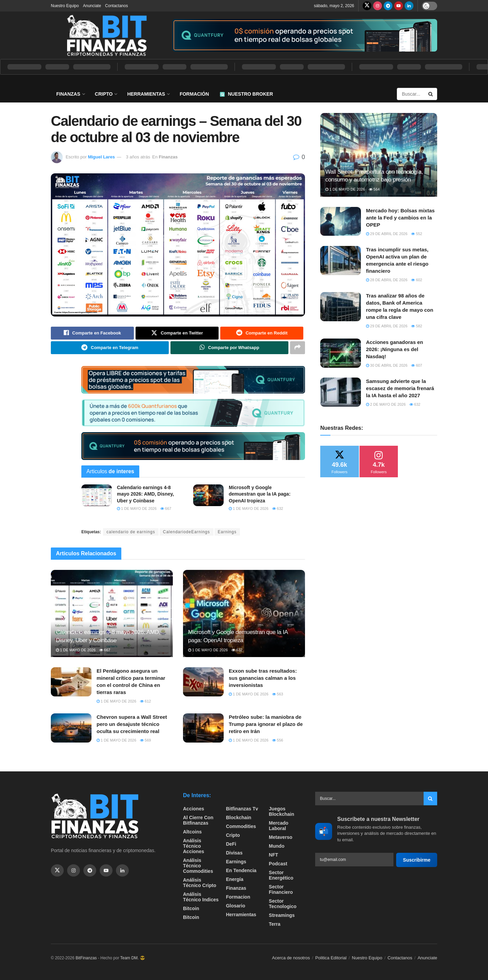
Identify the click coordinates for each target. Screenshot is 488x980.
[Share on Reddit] (262, 333)
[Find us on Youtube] (399, 6)
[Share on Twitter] (177, 333)
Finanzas (68, 94)
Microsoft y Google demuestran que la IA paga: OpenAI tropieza (260, 494)
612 (145, 702)
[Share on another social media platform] (298, 348)
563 (278, 694)
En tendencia (241, 871)
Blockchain (239, 818)
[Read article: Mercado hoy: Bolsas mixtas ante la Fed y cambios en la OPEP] (341, 222)
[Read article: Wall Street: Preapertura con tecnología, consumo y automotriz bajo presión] (379, 155)
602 (416, 280)
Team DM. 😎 (133, 958)
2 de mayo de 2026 (386, 404)
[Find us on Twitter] (367, 6)
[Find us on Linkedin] (122, 870)
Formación (194, 94)
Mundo (277, 846)
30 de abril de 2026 (387, 365)
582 (416, 326)
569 (145, 741)
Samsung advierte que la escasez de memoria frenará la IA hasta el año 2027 (400, 388)
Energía (235, 880)
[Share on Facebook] (92, 333)
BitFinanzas (86, 958)
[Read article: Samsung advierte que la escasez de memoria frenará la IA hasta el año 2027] (341, 392)
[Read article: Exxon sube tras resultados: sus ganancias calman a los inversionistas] (203, 682)
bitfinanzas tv (242, 809)
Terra (274, 924)
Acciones (194, 809)
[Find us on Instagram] (378, 6)
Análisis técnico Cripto (200, 883)
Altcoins (192, 832)
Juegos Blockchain (281, 812)
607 (416, 365)
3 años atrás (138, 157)
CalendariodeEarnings (187, 532)
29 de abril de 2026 (387, 234)
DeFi (231, 844)
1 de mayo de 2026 (137, 509)
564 (374, 189)
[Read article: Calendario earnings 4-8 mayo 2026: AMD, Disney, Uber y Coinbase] (97, 495)
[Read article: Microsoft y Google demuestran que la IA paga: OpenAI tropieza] (208, 495)
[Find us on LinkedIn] (409, 6)
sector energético (281, 876)
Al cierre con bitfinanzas (198, 821)
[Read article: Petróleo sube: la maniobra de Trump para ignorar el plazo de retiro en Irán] (203, 728)
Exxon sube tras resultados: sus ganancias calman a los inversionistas (263, 678)
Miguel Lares (101, 157)
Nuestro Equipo (65, 6)
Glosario (236, 906)
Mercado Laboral (279, 826)
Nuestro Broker (247, 94)
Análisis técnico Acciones (194, 846)
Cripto (104, 94)
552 (416, 234)
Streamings (282, 916)
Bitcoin (191, 909)
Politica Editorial (331, 958)
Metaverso (280, 838)
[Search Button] (431, 94)
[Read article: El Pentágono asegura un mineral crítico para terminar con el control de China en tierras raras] (71, 682)
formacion (238, 897)
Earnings (227, 532)
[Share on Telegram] (110, 348)
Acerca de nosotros (291, 958)
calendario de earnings (131, 532)
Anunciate (92, 6)
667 (166, 509)
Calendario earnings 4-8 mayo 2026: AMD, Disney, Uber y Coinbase (145, 494)
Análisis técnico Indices (201, 897)
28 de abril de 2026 (387, 280)
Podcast (278, 864)
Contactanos (116, 6)
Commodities (241, 827)
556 (278, 741)
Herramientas (146, 94)
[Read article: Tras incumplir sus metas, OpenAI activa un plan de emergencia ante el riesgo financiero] (341, 261)
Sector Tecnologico (282, 904)
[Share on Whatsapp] (229, 348)
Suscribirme (417, 860)
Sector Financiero (281, 890)
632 (278, 509)
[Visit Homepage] (107, 35)
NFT (273, 855)
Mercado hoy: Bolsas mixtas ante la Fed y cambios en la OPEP (400, 218)
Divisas (234, 853)
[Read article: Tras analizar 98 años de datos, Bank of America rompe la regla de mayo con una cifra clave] (341, 307)
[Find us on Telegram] (388, 6)
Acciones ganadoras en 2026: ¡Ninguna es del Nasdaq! (394, 349)
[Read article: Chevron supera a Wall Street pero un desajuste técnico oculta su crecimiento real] (71, 728)
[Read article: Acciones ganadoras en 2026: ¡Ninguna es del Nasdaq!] (341, 353)
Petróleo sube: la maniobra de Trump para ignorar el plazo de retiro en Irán (266, 724)
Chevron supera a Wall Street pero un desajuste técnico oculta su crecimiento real (132, 724)
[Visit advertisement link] (305, 35)
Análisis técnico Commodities (198, 866)
